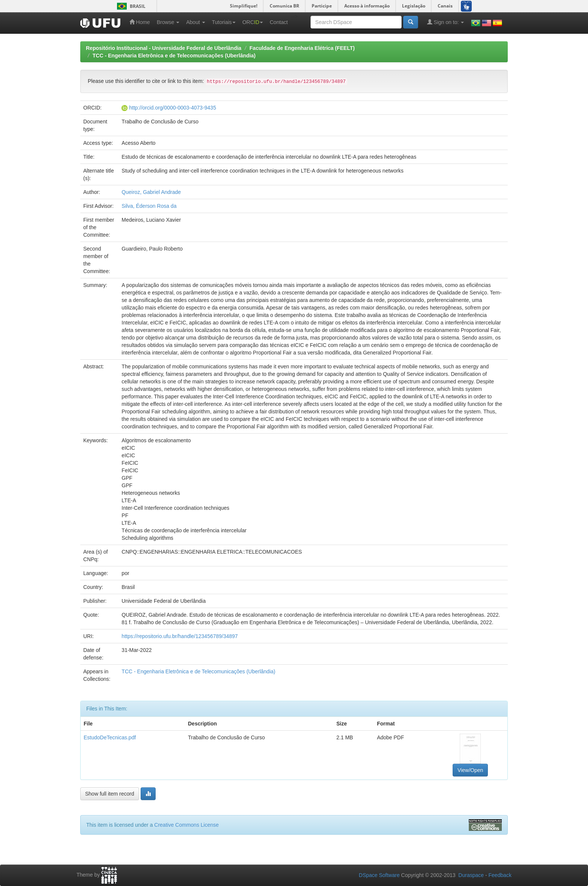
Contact (279, 22)
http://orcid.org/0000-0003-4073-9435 (172, 108)
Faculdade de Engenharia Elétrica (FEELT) (302, 48)
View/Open (470, 770)
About (195, 22)
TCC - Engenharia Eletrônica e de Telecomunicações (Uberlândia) (174, 56)
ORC (253, 22)
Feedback (500, 875)
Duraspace (471, 875)
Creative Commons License (186, 825)
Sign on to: (446, 22)
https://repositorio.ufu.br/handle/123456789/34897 (180, 636)
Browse (168, 22)
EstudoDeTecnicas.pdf (110, 737)
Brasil (130, 6)
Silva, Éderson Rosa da (149, 206)
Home (140, 22)
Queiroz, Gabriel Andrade (151, 192)
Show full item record (110, 794)
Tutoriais (224, 22)
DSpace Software (379, 875)
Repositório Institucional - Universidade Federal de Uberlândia (164, 48)
